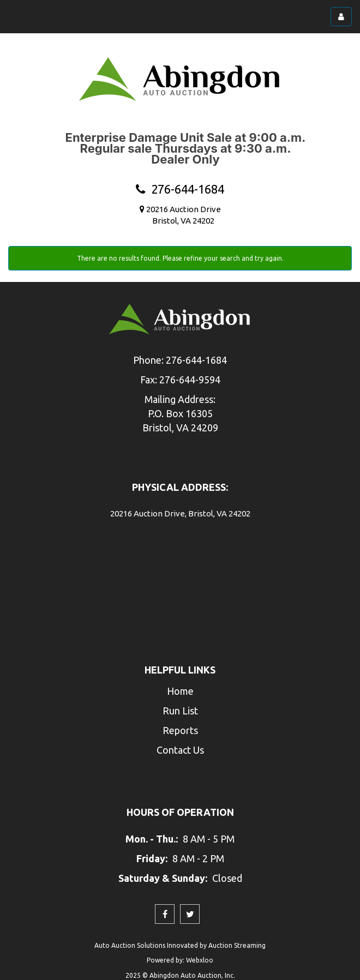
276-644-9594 (190, 380)
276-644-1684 (180, 189)
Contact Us (180, 750)
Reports (180, 730)
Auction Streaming (237, 945)
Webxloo (200, 960)
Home (180, 691)
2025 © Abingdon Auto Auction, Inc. (180, 975)
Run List (180, 711)
